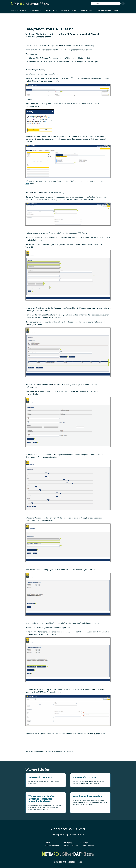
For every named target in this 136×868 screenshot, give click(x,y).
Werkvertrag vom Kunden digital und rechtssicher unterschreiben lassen (42, 799)
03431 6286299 (88, 845)
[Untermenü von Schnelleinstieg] (25, 10)
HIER (27, 184)
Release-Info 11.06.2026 (85, 777)
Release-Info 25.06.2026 (40, 777)
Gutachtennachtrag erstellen (88, 796)
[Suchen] (123, 4)
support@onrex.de (52, 845)
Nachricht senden (71, 845)
